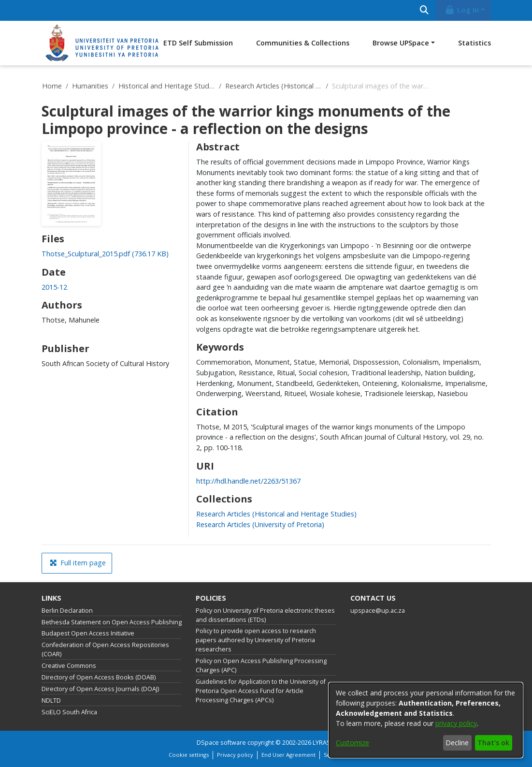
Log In (461, 10)
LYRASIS (324, 743)
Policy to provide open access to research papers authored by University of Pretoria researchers (256, 640)
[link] (105, 254)
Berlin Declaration (67, 611)
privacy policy (456, 723)
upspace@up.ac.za (378, 611)
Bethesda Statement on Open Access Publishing (112, 622)
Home (52, 86)
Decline (457, 743)
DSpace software (221, 743)
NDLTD (51, 701)
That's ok (493, 743)
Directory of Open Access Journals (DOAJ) (100, 689)
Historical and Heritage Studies (167, 86)
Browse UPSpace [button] (401, 43)
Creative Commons (69, 666)
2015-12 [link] (54, 287)
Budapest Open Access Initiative (88, 633)
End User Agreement (288, 755)
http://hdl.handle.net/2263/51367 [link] (248, 481)
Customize (352, 743)
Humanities (90, 86)
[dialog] (426, 720)
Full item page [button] (78, 563)
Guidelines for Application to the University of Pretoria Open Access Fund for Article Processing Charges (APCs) (261, 691)
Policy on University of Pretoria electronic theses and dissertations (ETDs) (265, 615)
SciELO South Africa (69, 712)
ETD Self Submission (198, 43)
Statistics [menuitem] (474, 43)
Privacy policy (235, 755)
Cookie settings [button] (189, 755)
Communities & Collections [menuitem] (303, 43)
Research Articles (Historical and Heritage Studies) (273, 86)
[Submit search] (424, 10)
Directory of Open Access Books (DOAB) (99, 677)
